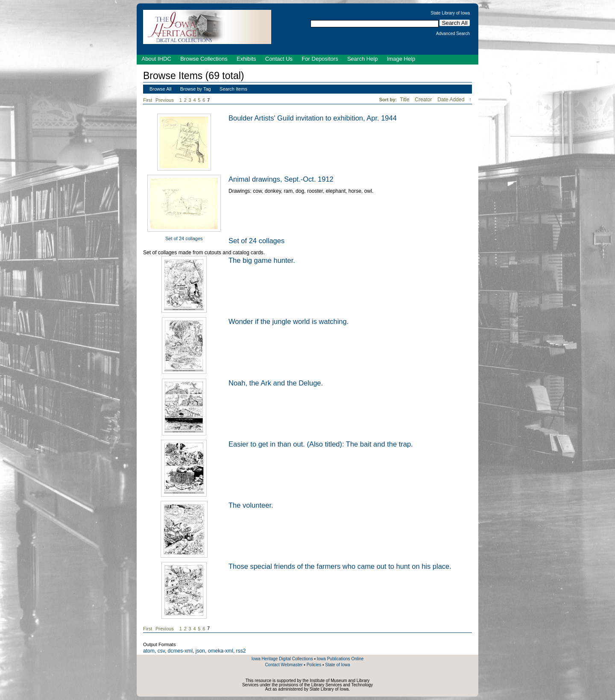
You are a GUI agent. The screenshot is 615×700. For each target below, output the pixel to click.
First (148, 100)
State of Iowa (337, 665)
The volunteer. (251, 505)
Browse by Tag (196, 89)
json (200, 651)
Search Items (233, 89)
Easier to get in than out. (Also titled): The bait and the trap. (321, 444)
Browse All (160, 89)
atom (149, 651)
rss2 (241, 651)
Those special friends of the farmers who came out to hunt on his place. (340, 566)
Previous (165, 100)
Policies (314, 665)
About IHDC (157, 59)
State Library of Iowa (450, 13)
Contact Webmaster (284, 665)
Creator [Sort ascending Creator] (424, 100)
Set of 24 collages (184, 238)
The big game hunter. (262, 260)
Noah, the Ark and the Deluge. (276, 383)
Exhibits (246, 59)
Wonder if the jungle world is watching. (288, 321)
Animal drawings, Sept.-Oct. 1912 (281, 179)
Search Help (363, 59)
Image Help (401, 59)
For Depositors (320, 59)
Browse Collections (204, 59)
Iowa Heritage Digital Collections (282, 659)
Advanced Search (453, 34)
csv (161, 651)
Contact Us (279, 59)
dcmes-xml (180, 651)
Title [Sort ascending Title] (405, 100)
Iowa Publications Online (340, 659)
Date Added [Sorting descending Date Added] (452, 100)
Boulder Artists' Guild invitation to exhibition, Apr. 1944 (313, 118)
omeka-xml (221, 651)
